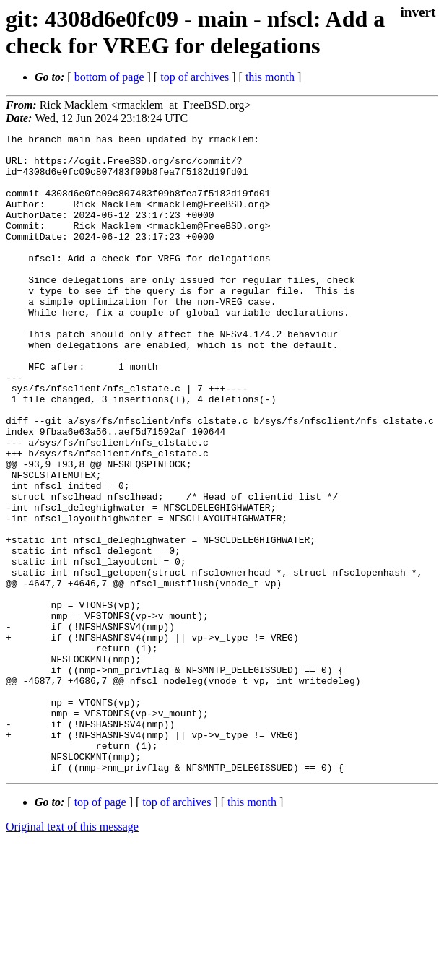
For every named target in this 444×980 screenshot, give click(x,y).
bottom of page (109, 77)
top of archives (195, 77)
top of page (100, 930)
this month (270, 77)
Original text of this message (72, 954)
